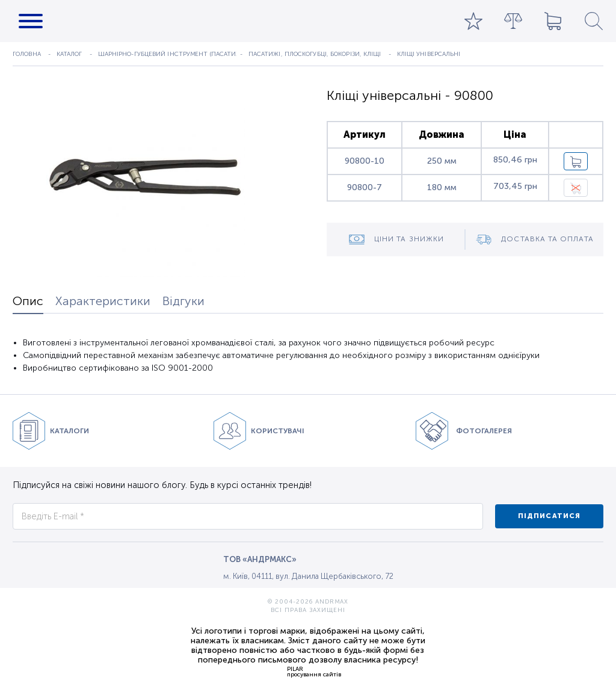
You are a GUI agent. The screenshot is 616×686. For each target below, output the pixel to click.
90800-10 (365, 161)
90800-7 (365, 187)
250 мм (442, 161)
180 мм (442, 187)
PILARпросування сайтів (314, 672)
